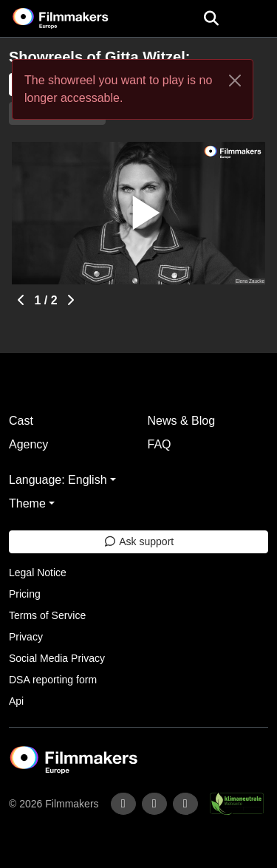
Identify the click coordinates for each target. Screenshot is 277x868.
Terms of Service (47, 615)
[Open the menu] (211, 18)
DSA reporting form (53, 680)
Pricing (25, 594)
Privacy (26, 637)
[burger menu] (255, 19)
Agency (28, 444)
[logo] (78, 18)
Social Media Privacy (57, 658)
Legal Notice (38, 573)
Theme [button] (27, 503)
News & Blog (182, 421)
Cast (21, 421)
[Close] (235, 81)
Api (16, 701)
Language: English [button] (58, 480)
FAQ (160, 444)
